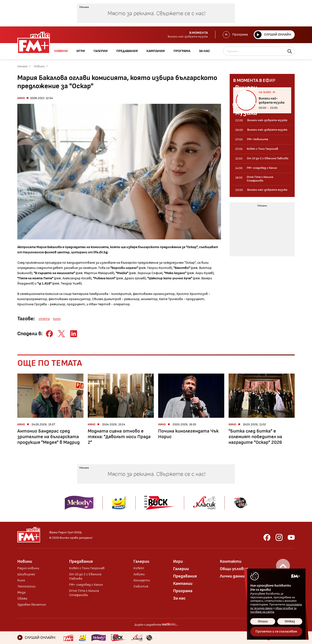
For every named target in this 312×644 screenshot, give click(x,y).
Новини (39, 66)
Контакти (231, 561)
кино (57, 319)
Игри (178, 561)
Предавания (81, 561)
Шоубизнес (26, 574)
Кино (21, 98)
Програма (235, 35)
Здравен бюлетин (32, 605)
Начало (22, 66)
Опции (263, 621)
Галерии (141, 561)
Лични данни (232, 576)
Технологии (26, 586)
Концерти (142, 580)
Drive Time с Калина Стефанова (84, 593)
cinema (44, 319)
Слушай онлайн (273, 35)
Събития (141, 586)
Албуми (139, 574)
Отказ (290, 621)
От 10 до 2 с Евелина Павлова (85, 577)
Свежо (22, 599)
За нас (179, 598)
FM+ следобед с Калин (86, 585)
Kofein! (139, 568)
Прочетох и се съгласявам (276, 632)
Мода (21, 593)
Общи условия (234, 569)
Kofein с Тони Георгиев (87, 568)
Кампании (183, 584)
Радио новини (28, 568)
